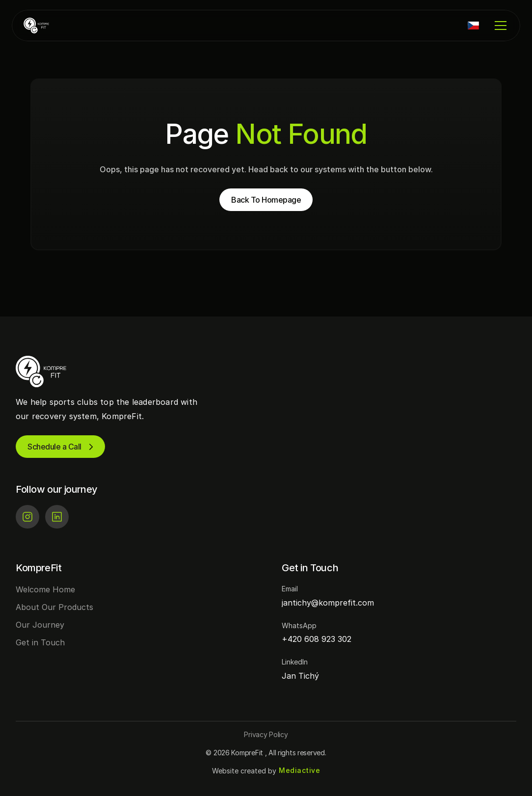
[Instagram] (27, 517)
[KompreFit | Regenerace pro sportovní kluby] (53, 26)
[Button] (266, 734)
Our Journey (40, 625)
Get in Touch (40, 642)
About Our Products (54, 607)
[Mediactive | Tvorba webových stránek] (299, 771)
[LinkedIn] (57, 517)
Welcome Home (45, 589)
